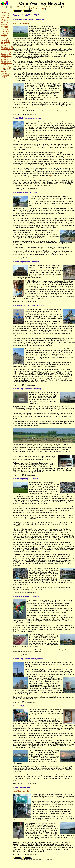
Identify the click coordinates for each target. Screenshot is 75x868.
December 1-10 (6, 61)
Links (42, 7)
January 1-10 (5, 66)
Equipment (34, 7)
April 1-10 (4, 19)
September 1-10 (6, 45)
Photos (20, 7)
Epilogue (4, 77)
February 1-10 (6, 72)
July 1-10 (4, 35)
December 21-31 (7, 65)
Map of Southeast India (21, 23)
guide (51, 175)
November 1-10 (6, 56)
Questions (49, 7)
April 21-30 (4, 23)
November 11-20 (7, 58)
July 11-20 (4, 37)
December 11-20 (7, 63)
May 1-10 (4, 24)
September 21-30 (7, 49)
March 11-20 (5, 16)
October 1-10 (5, 51)
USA (64, 7)
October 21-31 (6, 54)
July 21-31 (4, 38)
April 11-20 (4, 21)
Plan (14, 7)
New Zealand (35, 9)
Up (9, 7)
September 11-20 (7, 47)
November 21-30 (7, 59)
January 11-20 (6, 68)
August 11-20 (5, 42)
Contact (57, 7)
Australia (70, 7)
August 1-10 (5, 40)
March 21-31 (5, 17)
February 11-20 (6, 73)
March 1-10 (5, 14)
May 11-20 (4, 26)
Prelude (3, 12)
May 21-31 (4, 28)
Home (4, 7)
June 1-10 (4, 30)
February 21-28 (6, 75)
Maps (26, 7)
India (43, 9)
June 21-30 (5, 33)
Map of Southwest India (21, 791)
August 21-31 (5, 44)
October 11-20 (6, 52)
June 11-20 (5, 31)
